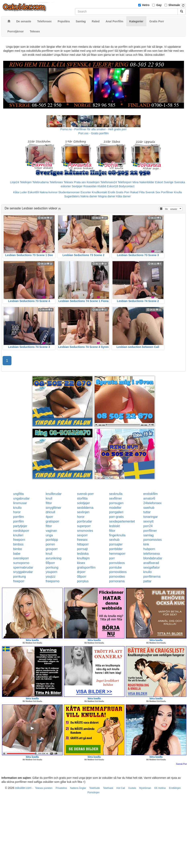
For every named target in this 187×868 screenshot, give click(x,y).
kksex (81, 563)
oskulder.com (23, 788)
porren (50, 544)
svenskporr (21, 558)
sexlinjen (83, 512)
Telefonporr (125, 182)
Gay (159, 5)
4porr (49, 517)
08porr (82, 577)
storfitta (82, 498)
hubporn (149, 549)
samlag (148, 535)
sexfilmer (115, 498)
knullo (17, 508)
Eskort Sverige (164, 182)
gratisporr (52, 521)
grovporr (52, 549)
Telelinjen (26, 182)
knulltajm (83, 558)
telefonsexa (151, 554)
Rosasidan (90, 186)
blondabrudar (153, 558)
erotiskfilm (150, 494)
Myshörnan (145, 788)
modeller (115, 508)
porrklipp (52, 540)
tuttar (147, 512)
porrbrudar (84, 521)
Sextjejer (77, 186)
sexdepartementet (122, 521)
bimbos (18, 544)
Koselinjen (93, 182)
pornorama (117, 581)
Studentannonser (69, 192)
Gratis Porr (123, 192)
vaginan (51, 531)
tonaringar (150, 517)
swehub (149, 508)
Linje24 (15, 182)
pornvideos (117, 563)
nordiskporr (21, 531)
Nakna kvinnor (49, 192)
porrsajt (82, 549)
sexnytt (148, 521)
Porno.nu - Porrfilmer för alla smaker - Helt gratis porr (94, 129)
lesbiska (83, 554)
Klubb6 (102, 186)
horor (17, 512)
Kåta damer (124, 196)
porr (112, 558)
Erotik (111, 192)
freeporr (19, 581)
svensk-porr (85, 494)
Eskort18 (113, 186)
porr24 (148, 526)
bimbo (18, 549)
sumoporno (21, 563)
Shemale (174, 5)
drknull (50, 512)
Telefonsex (56, 182)
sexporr (82, 535)
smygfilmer (53, 508)
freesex (82, 540)
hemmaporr (117, 554)
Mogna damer (107, 196)
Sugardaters (72, 196)
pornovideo (117, 577)
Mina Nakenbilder (144, 182)
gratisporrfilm (86, 567)
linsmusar (20, 503)
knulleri (18, 535)
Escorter (86, 192)
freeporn (19, 540)
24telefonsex (152, 503)
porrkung (52, 567)
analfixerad (151, 563)
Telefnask (108, 788)
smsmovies (85, 531)
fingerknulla (117, 535)
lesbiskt (114, 526)
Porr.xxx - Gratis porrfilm (93, 133)
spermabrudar (23, 567)
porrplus (83, 581)
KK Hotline (160, 788)
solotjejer (83, 503)
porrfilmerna (152, 577)
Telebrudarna (41, 182)
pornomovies (152, 540)
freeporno (53, 581)
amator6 (149, 498)
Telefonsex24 (109, 182)
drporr (81, 572)
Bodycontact (127, 186)
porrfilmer (150, 531)
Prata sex (80, 182)
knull (49, 498)
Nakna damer (89, 196)
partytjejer (20, 526)
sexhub (114, 540)
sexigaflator (151, 567)
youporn (51, 572)
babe (17, 554)
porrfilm (19, 517)
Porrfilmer (167, 192)
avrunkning (53, 558)
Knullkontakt (99, 192)
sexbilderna (85, 508)
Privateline (61, 788)
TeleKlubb (95, 788)
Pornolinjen (93, 792)
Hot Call (121, 788)
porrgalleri (116, 512)
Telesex (68, 182)
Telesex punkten (44, 788)
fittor (49, 503)
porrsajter (116, 544)
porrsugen (116, 503)
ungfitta (18, 494)
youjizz (51, 577)
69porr (50, 563)
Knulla (178, 192)
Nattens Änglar (78, 788)
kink (146, 544)
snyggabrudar (23, 572)
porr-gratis (116, 517)
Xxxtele (132, 788)
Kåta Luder (20, 192)
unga (49, 535)
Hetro (146, 5)
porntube (115, 567)
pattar (147, 581)
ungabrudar (21, 498)
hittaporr (83, 544)
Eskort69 (33, 192)
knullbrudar (54, 494)
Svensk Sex (153, 192)
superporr (84, 526)
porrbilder (116, 549)
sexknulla (116, 494)
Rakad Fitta (138, 192)
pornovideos (118, 572)
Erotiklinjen (175, 788)
